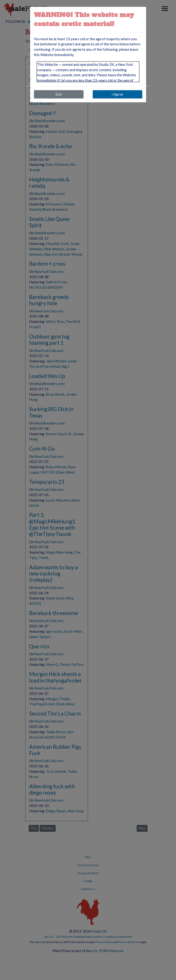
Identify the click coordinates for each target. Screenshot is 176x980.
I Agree (117, 94)
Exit (59, 94)
